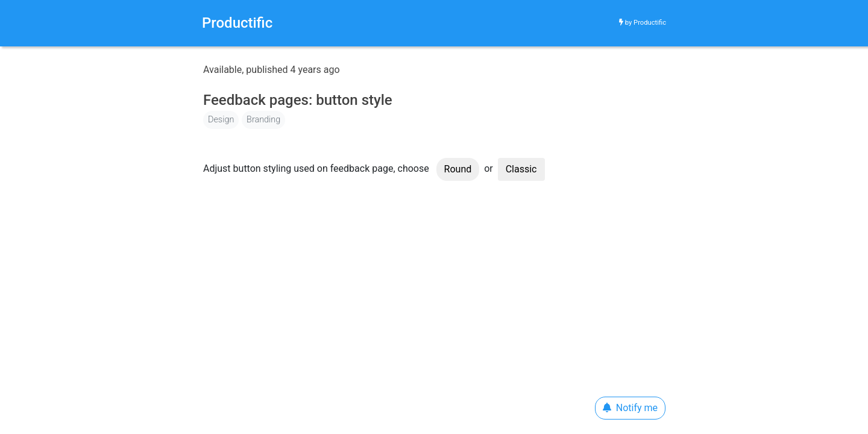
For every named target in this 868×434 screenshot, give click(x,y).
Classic (521, 169)
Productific (650, 23)
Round (458, 169)
